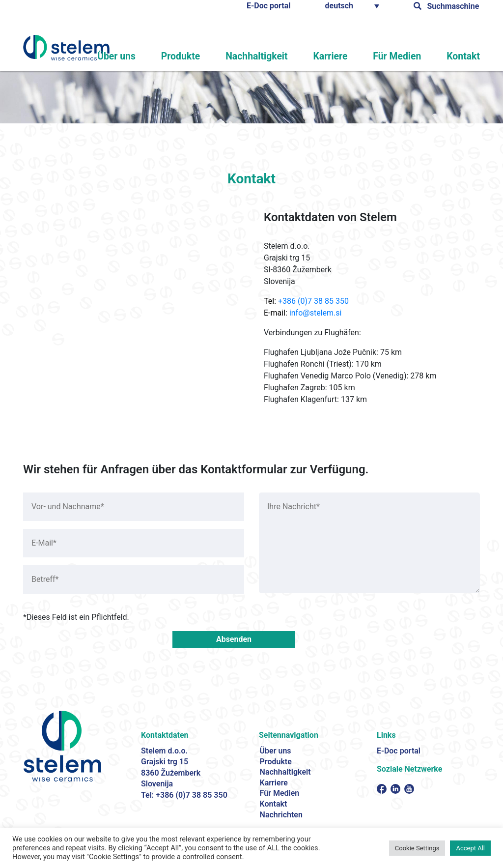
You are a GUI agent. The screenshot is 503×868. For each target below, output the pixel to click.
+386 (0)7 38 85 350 (313, 301)
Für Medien (407, 57)
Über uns (158, 57)
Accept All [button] (470, 848)
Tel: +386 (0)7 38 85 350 (184, 795)
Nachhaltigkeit (282, 57)
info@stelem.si (316, 313)
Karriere (348, 57)
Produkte (215, 57)
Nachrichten (281, 815)
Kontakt (466, 57)
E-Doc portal (269, 6)
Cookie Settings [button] (417, 848)
